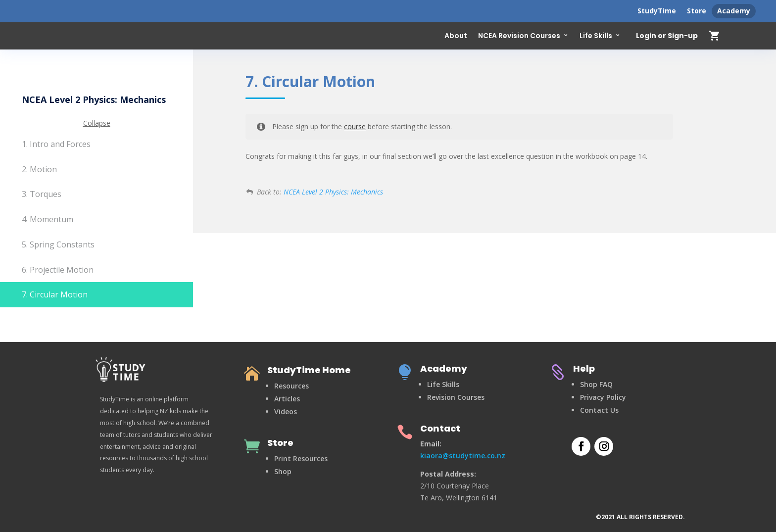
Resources (291, 386)
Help (584, 368)
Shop (283, 471)
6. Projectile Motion (58, 270)
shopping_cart (715, 36)
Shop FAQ (596, 384)
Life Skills (596, 36)
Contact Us (599, 410)
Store (697, 11)
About (456, 36)
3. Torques (42, 194)
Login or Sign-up (667, 36)
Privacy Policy (603, 397)
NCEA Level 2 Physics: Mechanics (333, 192)
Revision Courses (456, 397)
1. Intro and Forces (56, 144)
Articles (287, 399)
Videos (286, 411)
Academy (734, 11)
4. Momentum (48, 219)
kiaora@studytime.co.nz (463, 456)
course (355, 126)
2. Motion (39, 169)
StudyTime (657, 11)
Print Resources (301, 459)
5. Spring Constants (58, 244)
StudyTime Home (309, 370)
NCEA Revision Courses (519, 36)
